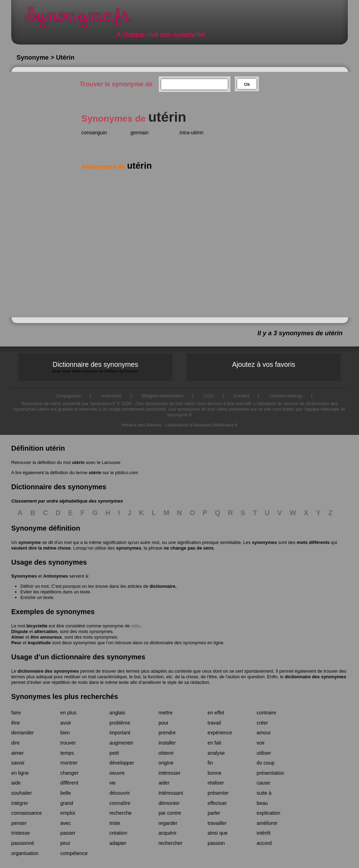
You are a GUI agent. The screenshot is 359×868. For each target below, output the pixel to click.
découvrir (120, 793)
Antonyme (112, 396)
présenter (218, 793)
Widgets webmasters (163, 396)
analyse (216, 753)
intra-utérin (191, 133)
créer (262, 723)
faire (16, 713)
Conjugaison (69, 396)
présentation (270, 773)
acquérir (168, 833)
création (118, 833)
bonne (215, 773)
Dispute (20, 631)
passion (216, 843)
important (120, 733)
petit (114, 753)
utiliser (264, 753)
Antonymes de (117, 167)
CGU (209, 396)
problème (120, 723)
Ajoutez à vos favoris (264, 364)
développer (122, 763)
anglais (117, 713)
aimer (18, 753)
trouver (68, 743)
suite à (264, 793)
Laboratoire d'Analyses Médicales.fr (202, 425)
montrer (69, 763)
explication (269, 813)
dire (15, 743)
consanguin (94, 133)
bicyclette (37, 626)
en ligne (20, 773)
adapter (118, 843)
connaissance (26, 813)
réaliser (216, 783)
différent (69, 783)
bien (65, 733)
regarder (168, 823)
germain (140, 133)
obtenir (166, 753)
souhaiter (22, 793)
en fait (214, 743)
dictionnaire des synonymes (48, 671)
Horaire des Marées (141, 425)
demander (22, 733)
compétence (74, 853)
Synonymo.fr (83, 19)
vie (113, 783)
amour (264, 733)
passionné (23, 843)
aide (16, 783)
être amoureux (46, 637)
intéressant (171, 793)
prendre (167, 733)
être (16, 723)
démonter (169, 803)
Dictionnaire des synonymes (95, 367)
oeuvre (117, 773)
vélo (136, 626)
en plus (68, 713)
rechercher (170, 843)
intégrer (20, 803)
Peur (16, 643)
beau (262, 803)
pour (164, 723)
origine (166, 763)
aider (164, 783)
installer (167, 743)
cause (263, 783)
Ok (247, 84)
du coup (266, 763)
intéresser (170, 773)
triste (115, 823)
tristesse (21, 833)
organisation (25, 853)
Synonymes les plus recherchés (65, 697)
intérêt (264, 833)
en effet (216, 713)
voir (261, 743)
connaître (120, 803)
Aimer (18, 637)
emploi (68, 813)
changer (69, 773)
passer (68, 833)
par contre (170, 813)
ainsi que (218, 833)
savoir (18, 763)
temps (67, 753)
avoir (66, 723)
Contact (242, 396)
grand (67, 803)
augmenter (121, 743)
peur (65, 843)
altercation (46, 631)
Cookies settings (286, 396)
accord (264, 843)
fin (210, 763)
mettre (166, 713)
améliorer (267, 823)
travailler (217, 823)
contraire (266, 713)
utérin (78, 462)
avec (66, 823)
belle (66, 793)
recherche (121, 813)
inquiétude (39, 643)
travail (214, 723)
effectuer (217, 803)
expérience (220, 733)
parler (214, 813)
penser (19, 823)
